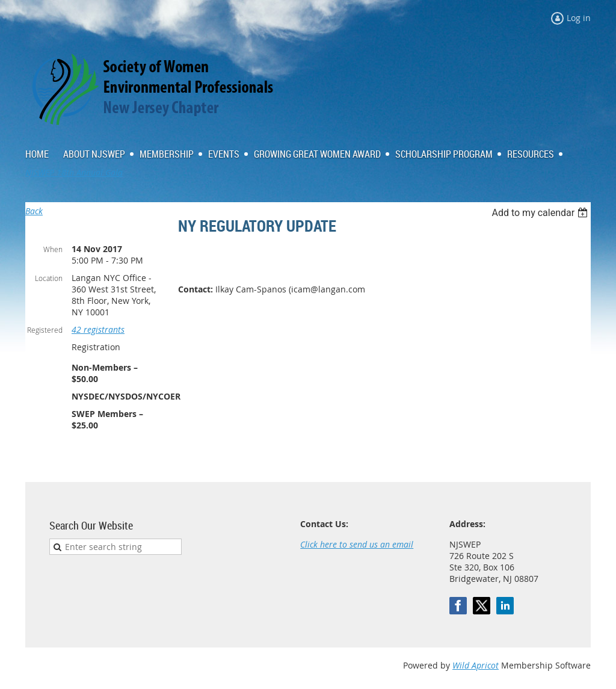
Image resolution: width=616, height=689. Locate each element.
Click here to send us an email (357, 544)
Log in (579, 18)
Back (34, 211)
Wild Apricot (476, 665)
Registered (45, 330)
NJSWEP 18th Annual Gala (74, 172)
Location (49, 278)
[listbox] (541, 213)
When (53, 249)
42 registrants (98, 329)
